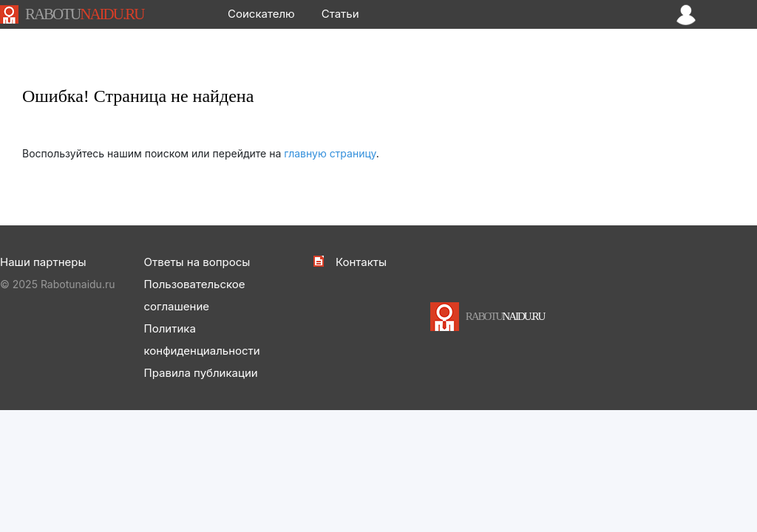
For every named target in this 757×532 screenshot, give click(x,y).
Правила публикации (201, 373)
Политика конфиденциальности (202, 340)
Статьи (340, 14)
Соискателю (261, 14)
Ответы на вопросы (197, 262)
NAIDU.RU (84, 14)
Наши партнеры (43, 262)
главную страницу (330, 153)
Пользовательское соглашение (195, 295)
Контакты (361, 262)
